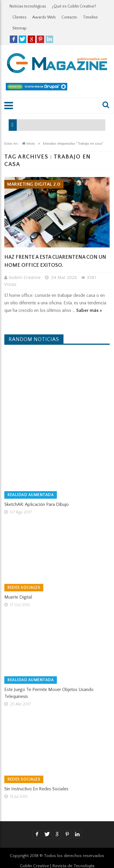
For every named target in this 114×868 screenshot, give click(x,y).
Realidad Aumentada (31, 495)
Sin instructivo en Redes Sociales (36, 789)
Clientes (19, 17)
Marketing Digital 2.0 (34, 184)
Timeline (90, 17)
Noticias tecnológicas (28, 6)
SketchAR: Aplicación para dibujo (37, 504)
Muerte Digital (18, 597)
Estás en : (12, 144)
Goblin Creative (26, 277)
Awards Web (44, 17)
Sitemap (19, 28)
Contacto (69, 17)
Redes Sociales (24, 588)
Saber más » (89, 310)
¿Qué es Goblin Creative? (74, 6)
